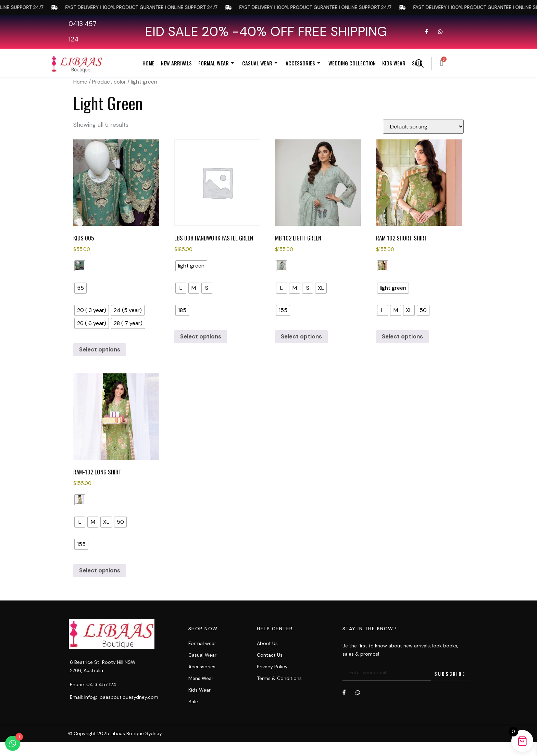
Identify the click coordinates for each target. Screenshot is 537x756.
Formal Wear (217, 63)
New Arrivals (176, 63)
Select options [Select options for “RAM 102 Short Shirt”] (402, 336)
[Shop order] (423, 127)
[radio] (80, 266)
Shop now (203, 629)
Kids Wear (394, 63)
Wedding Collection (352, 63)
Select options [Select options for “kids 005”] (100, 349)
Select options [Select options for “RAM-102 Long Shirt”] (100, 570)
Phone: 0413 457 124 (93, 684)
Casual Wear (261, 63)
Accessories (304, 63)
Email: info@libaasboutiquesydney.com (114, 697)
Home (148, 63)
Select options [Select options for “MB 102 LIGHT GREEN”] (301, 336)
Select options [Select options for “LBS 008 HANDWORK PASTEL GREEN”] (201, 336)
